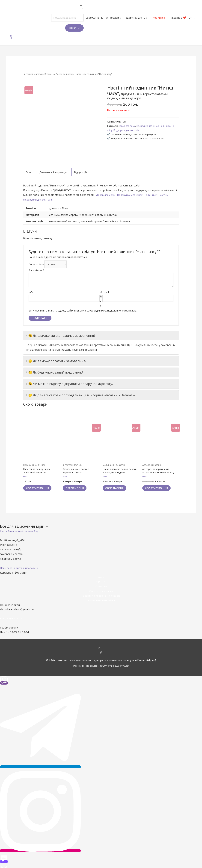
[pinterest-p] (101, 644)
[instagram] (101, 640)
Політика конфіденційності (101, 592)
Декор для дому (66, 64)
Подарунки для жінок (149, 116)
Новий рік (149, 18)
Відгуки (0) (82, 162)
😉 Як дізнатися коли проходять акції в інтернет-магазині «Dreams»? (80, 386)
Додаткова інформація (54, 162)
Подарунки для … (125, 18)
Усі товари (103, 18)
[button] (21, 523)
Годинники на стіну (159, 185)
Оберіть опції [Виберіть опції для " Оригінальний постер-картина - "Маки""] (76, 479)
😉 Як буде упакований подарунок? (54, 363)
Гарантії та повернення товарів (101, 587)
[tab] (29, 162)
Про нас (101, 573)
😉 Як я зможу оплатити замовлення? (56, 352)
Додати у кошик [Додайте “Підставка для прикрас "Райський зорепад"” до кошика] (39, 479)
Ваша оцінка (36, 254)
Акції (101, 569)
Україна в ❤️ (169, 18)
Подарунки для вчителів (127, 120)
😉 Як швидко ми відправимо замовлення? (60, 326)
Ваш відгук (36, 261)
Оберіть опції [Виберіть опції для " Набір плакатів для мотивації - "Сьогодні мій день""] (116, 479)
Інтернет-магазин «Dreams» (39, 64)
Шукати (65, 28)
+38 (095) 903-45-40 (12, 610)
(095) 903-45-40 (85, 18)
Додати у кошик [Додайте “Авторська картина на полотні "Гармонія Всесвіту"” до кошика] (158, 479)
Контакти (101, 578)
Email (106, 283)
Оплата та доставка (101, 583)
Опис (29, 162)
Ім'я (31, 283)
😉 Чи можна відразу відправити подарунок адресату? (70, 374)
